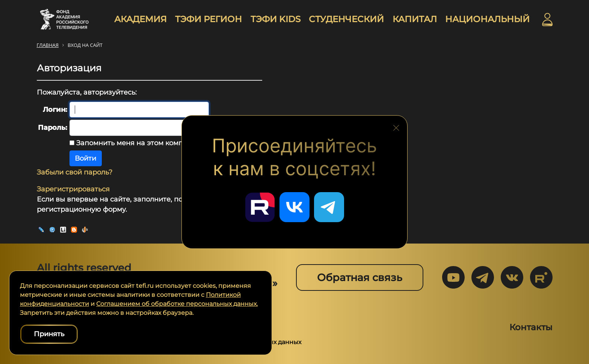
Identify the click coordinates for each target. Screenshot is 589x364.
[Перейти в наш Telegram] (329, 207)
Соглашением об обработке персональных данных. (177, 304)
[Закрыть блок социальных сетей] (396, 126)
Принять (49, 334)
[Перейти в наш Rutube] (260, 207)
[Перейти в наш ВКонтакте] (294, 207)
